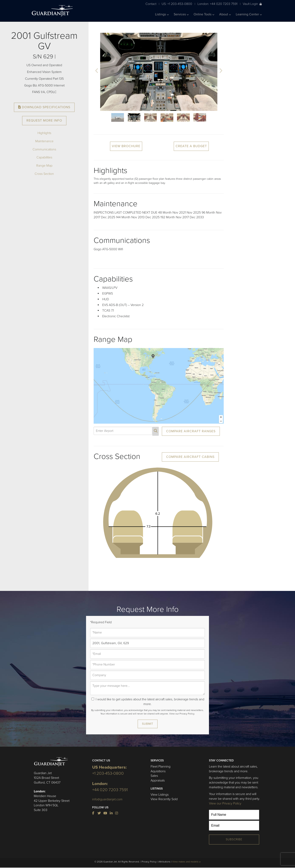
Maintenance (44, 141)
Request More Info (44, 121)
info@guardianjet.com (107, 799)
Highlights (44, 133)
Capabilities (44, 157)
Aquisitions (158, 771)
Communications (44, 149)
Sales (154, 776)
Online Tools (204, 14)
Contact (151, 4)
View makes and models (187, 862)
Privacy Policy (149, 862)
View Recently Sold (164, 799)
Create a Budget (191, 146)
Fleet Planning (161, 767)
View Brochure (126, 146)
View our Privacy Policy (225, 803)
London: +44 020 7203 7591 (217, 4)
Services (181, 14)
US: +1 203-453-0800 (177, 4)
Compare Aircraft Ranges (191, 431)
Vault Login (252, 4)
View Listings (160, 795)
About (225, 14)
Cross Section (44, 174)
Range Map (44, 166)
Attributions (164, 862)
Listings (162, 14)
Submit (148, 724)
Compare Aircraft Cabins (190, 457)
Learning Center (249, 14)
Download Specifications (44, 107)
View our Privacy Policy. (182, 714)
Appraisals (158, 780)
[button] (97, 71)
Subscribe (234, 839)
